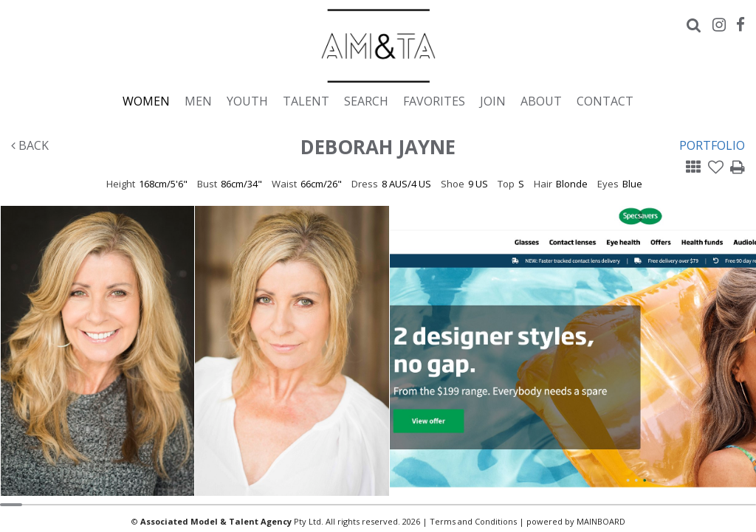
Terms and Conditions (473, 521)
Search (366, 101)
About (541, 101)
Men (198, 101)
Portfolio (712, 145)
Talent (306, 101)
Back (30, 145)
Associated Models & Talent (378, 46)
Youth (247, 101)
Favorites (434, 101)
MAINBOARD (601, 521)
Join (493, 101)
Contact (605, 101)
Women (146, 101)
